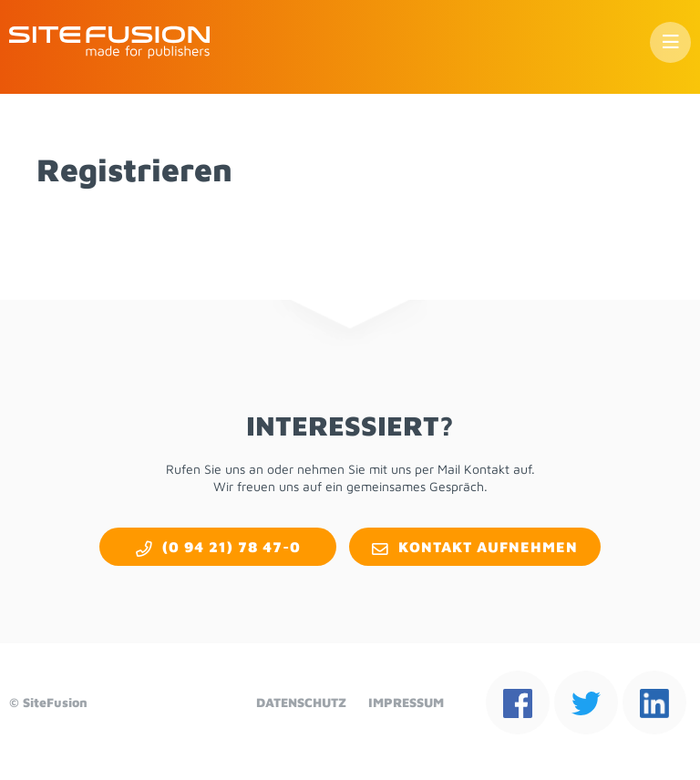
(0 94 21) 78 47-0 (232, 547)
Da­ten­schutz (301, 702)
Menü (670, 42)
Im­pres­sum (406, 702)
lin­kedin (654, 703)
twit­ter (586, 703)
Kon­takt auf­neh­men (488, 547)
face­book (518, 703)
